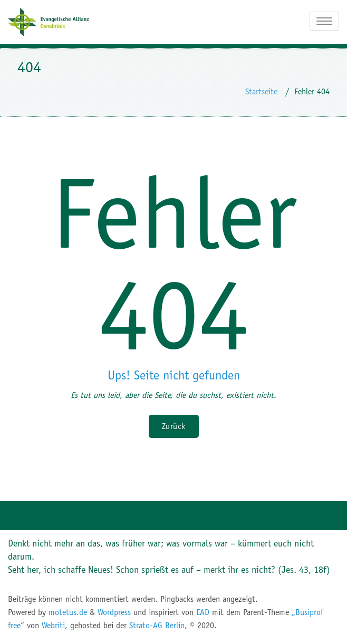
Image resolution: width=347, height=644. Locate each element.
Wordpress (114, 612)
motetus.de (68, 612)
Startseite (261, 91)
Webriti (53, 625)
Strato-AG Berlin (157, 625)
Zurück (174, 426)
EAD (203, 612)
